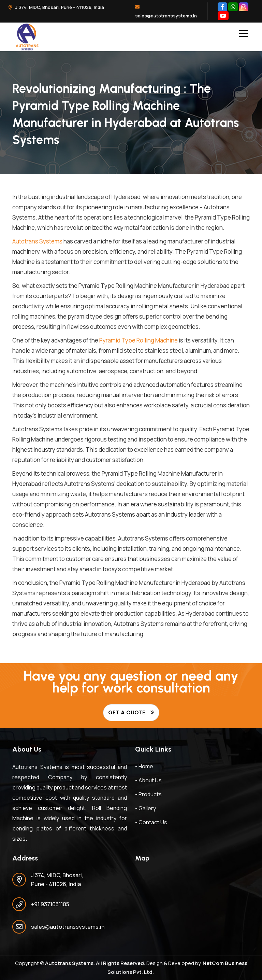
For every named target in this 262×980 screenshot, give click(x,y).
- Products (148, 794)
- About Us (148, 780)
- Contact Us (151, 822)
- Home (144, 766)
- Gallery (145, 808)
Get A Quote (131, 712)
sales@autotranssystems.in (166, 12)
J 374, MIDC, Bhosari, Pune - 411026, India (56, 7)
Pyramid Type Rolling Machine (139, 340)
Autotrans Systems (37, 241)
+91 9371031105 (50, 904)
